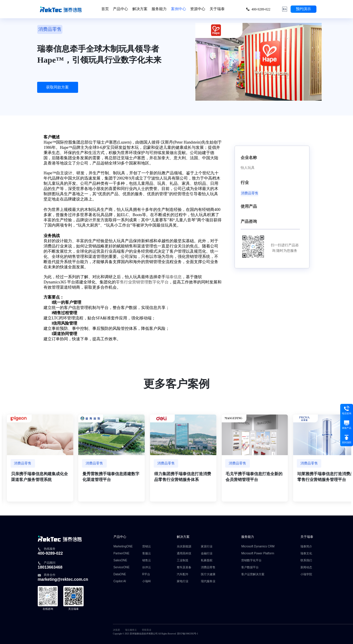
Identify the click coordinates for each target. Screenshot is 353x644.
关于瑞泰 (217, 9)
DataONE (120, 574)
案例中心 (179, 9)
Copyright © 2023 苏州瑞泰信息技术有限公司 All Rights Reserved (144, 634)
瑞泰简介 (306, 547)
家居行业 (207, 547)
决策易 (116, 630)
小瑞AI (147, 581)
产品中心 (120, 9)
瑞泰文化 (306, 553)
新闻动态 (306, 567)
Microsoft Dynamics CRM (258, 547)
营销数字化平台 (251, 560)
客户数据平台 (250, 567)
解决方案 (140, 9)
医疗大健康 (208, 574)
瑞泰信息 (174, 277)
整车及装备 (184, 567)
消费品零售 (208, 567)
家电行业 (183, 581)
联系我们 (306, 560)
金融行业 (207, 553)
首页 (105, 9)
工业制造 (183, 560)
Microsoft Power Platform (258, 553)
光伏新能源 (184, 547)
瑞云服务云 (131, 630)
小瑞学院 (306, 574)
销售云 (147, 560)
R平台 (146, 574)
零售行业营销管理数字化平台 (142, 282)
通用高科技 (184, 553)
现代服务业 (208, 581)
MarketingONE (123, 547)
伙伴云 (147, 567)
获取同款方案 (57, 87)
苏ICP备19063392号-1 (188, 634)
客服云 (147, 553)
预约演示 (303, 9)
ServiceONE (122, 567)
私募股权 (207, 560)
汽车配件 (183, 574)
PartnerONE (121, 553)
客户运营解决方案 (253, 574)
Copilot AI (120, 581)
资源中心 (198, 9)
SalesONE (120, 560)
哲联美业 (147, 630)
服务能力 (159, 9)
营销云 (147, 547)
